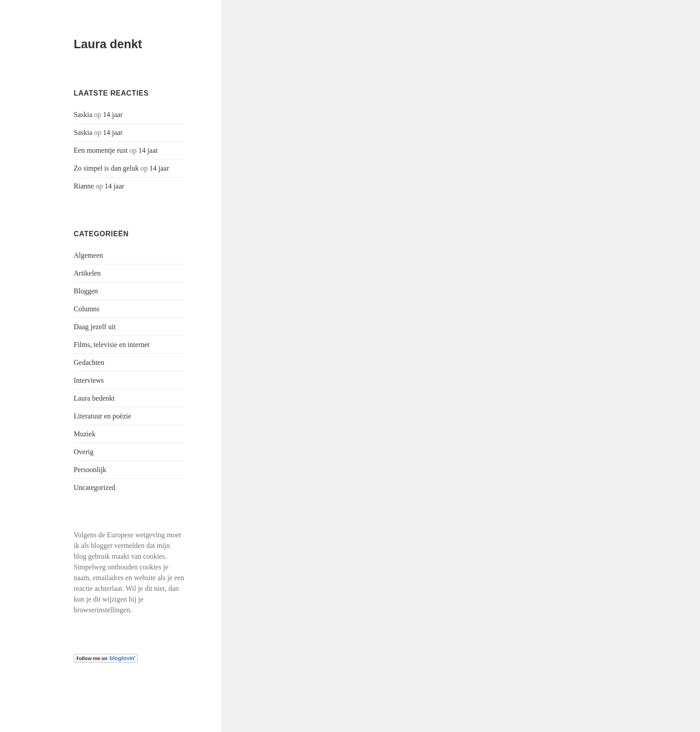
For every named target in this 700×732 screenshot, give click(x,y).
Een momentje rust (101, 150)
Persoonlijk (90, 470)
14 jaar (113, 115)
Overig (83, 452)
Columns (87, 309)
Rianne (84, 186)
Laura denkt (108, 44)
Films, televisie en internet (112, 345)
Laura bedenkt (94, 398)
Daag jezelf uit (95, 327)
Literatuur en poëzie (102, 416)
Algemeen (88, 255)
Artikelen (87, 273)
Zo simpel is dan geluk (106, 168)
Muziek (85, 434)
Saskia (83, 115)
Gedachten (89, 362)
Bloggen (86, 291)
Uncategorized (94, 487)
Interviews (89, 380)
